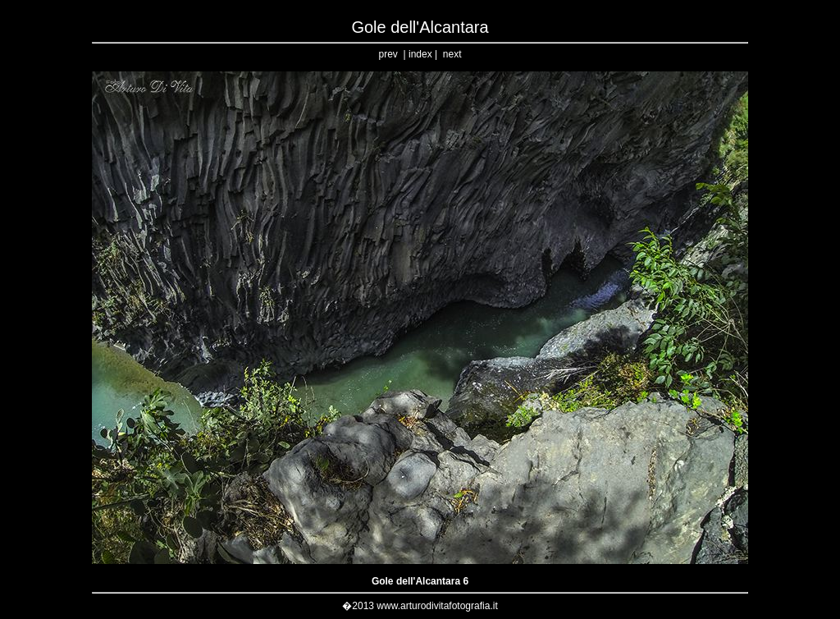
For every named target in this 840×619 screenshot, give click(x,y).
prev (388, 54)
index (420, 54)
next (452, 54)
